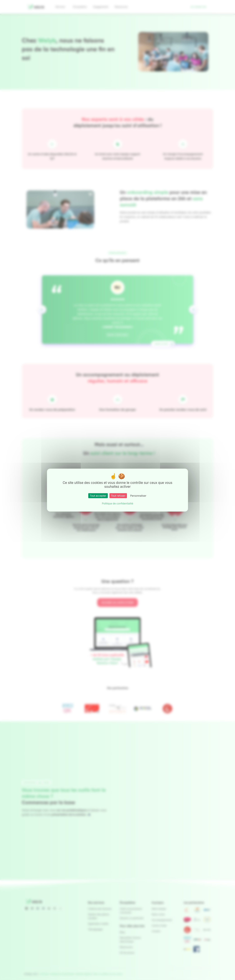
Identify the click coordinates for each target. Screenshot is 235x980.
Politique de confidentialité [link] (117, 503)
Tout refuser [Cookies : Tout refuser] (118, 496)
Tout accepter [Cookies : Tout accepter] (98, 496)
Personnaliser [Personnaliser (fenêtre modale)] (138, 496)
